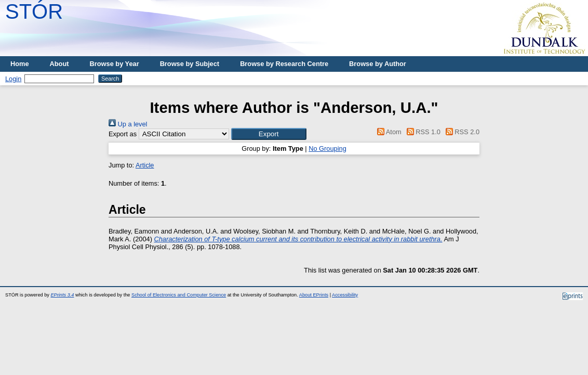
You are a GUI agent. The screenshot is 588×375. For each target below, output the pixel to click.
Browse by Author (378, 64)
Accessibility (345, 295)
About (59, 64)
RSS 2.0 (461, 132)
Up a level (128, 124)
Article (145, 165)
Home (20, 64)
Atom (388, 132)
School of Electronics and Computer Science (179, 295)
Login (13, 79)
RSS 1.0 (422, 132)
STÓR (34, 11)
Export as (123, 134)
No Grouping (328, 148)
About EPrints (314, 295)
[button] (269, 134)
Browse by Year (115, 64)
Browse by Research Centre (284, 64)
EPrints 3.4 (62, 295)
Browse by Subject (190, 64)
